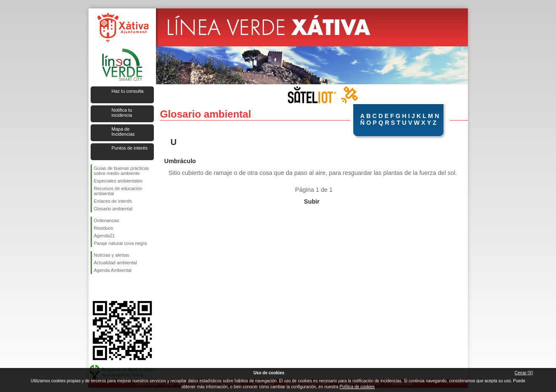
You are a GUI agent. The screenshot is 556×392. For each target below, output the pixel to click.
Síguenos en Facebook (96, 287)
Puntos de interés (130, 148)
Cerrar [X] (524, 373)
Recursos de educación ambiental (118, 191)
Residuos (104, 228)
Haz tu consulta (128, 91)
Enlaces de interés (113, 201)
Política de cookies (357, 387)
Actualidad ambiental (115, 263)
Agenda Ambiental (113, 270)
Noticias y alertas (112, 255)
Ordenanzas (107, 220)
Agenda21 (105, 236)
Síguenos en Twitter (110, 287)
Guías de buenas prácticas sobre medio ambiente (122, 171)
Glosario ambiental (113, 209)
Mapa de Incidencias (123, 132)
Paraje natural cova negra (121, 243)
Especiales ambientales (118, 181)
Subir (312, 201)
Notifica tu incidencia (122, 113)
